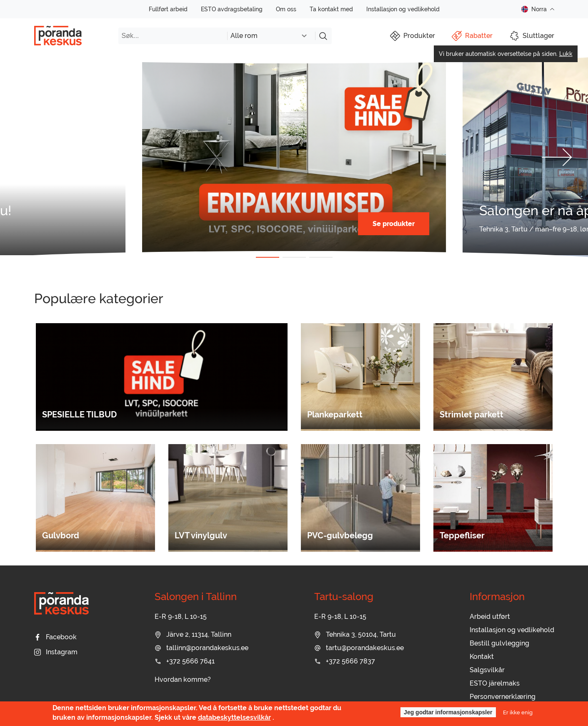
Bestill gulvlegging (499, 643)
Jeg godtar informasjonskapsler (448, 712)
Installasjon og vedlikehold (403, 9)
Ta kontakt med (331, 9)
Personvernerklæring (503, 697)
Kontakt (482, 657)
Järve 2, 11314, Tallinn (193, 634)
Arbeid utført (490, 617)
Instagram (56, 652)
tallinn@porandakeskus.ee (201, 648)
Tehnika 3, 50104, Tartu (355, 634)
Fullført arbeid (168, 9)
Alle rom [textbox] (244, 36)
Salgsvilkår (487, 670)
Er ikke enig (518, 712)
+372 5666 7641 (185, 661)
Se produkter (394, 224)
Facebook (55, 637)
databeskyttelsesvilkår (234, 717)
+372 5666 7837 (345, 661)
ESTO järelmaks (495, 683)
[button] (31, 157)
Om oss (286, 9)
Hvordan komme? (183, 680)
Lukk (566, 54)
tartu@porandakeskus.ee (359, 648)
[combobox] (271, 36)
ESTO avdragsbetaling (232, 9)
